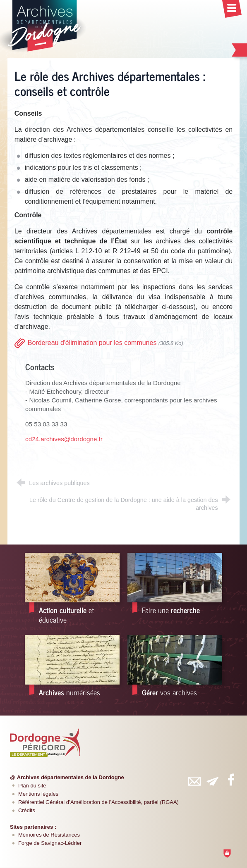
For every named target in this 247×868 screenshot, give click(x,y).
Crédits (27, 810)
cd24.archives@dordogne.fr (64, 439)
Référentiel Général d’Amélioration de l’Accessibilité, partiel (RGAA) (98, 802)
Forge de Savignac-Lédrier (50, 843)
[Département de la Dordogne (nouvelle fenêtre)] (45, 742)
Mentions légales (38, 794)
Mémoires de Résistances (49, 835)
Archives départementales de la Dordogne (71, 777)
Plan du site (32, 786)
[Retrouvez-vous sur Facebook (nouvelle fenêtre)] (231, 780)
